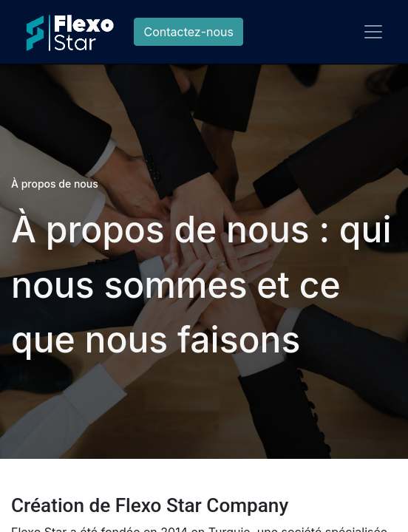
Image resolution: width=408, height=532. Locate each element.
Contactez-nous (188, 32)
